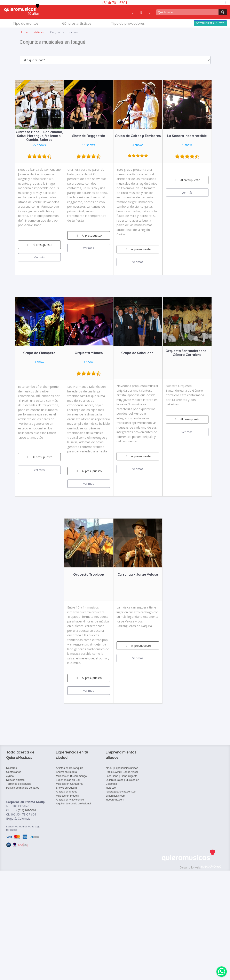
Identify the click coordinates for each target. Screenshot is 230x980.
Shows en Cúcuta (66, 788)
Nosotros (11, 768)
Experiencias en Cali (68, 780)
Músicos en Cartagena (69, 784)
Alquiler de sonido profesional (73, 803)
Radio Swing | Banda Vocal (122, 772)
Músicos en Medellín (68, 796)
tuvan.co (111, 788)
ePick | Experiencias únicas (122, 768)
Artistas (39, 32)
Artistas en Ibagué (67, 792)
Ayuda (10, 776)
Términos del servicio (19, 784)
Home (24, 32)
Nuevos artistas (15, 780)
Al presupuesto (39, 245)
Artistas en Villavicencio (70, 800)
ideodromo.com (115, 800)
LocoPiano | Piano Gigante (121, 776)
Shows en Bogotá (66, 772)
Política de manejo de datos (23, 788)
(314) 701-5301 (115, 3)
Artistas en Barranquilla (70, 768)
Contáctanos (14, 772)
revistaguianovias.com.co (121, 792)
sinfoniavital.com (116, 796)
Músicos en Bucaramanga (71, 776)
